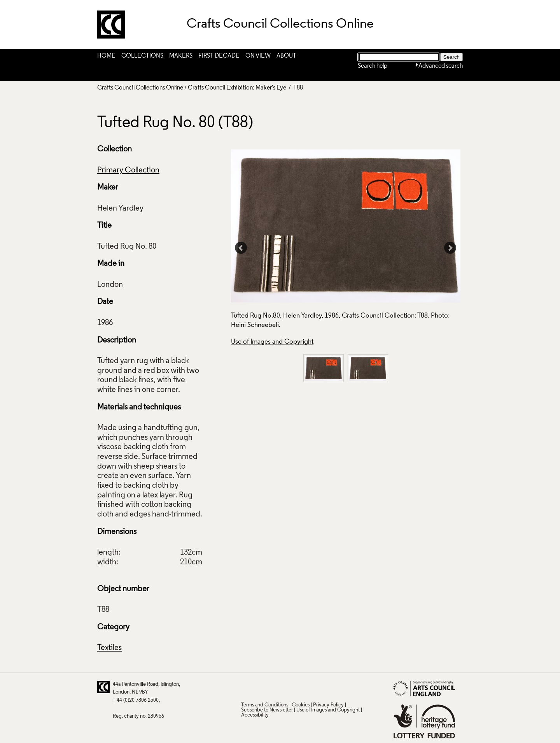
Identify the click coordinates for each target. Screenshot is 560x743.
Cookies (301, 705)
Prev (241, 248)
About (286, 56)
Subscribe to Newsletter (267, 710)
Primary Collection (128, 170)
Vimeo (307, 687)
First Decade (219, 56)
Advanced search (441, 66)
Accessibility (255, 715)
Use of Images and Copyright (272, 342)
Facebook (277, 687)
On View (258, 56)
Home (106, 56)
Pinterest (262, 687)
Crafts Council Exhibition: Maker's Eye (237, 88)
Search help (373, 66)
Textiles (109, 648)
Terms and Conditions (265, 705)
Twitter (247, 687)
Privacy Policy (328, 705)
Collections (142, 56)
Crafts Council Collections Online (140, 88)
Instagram (322, 687)
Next (450, 248)
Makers (181, 56)
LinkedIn (292, 687)
